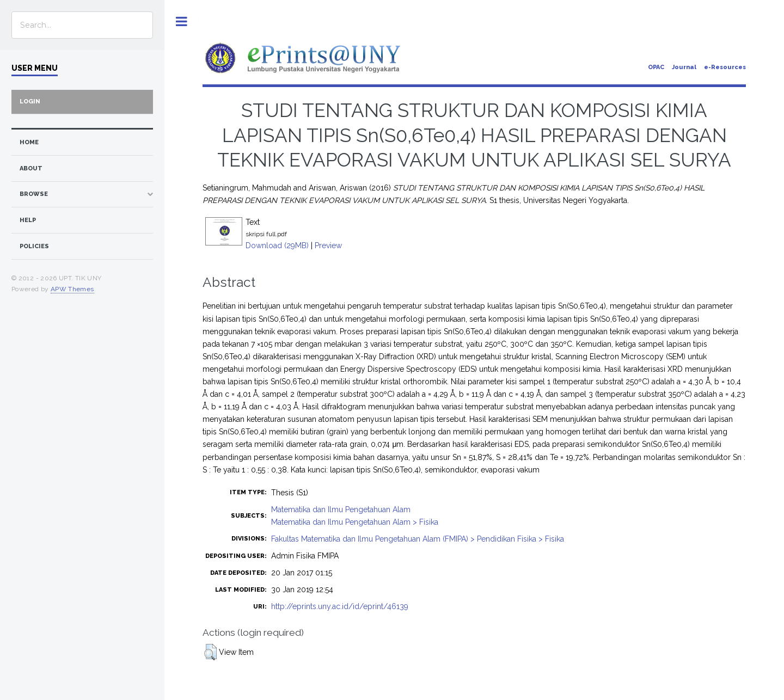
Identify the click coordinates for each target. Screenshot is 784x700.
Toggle (182, 22)
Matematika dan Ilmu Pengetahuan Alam (341, 509)
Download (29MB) (277, 245)
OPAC (656, 67)
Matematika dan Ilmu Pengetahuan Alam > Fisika (355, 522)
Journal (684, 67)
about (31, 168)
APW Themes (72, 289)
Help (28, 220)
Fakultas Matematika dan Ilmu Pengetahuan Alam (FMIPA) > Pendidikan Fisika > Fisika (418, 539)
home (29, 142)
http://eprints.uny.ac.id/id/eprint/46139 (340, 606)
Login (30, 102)
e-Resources (725, 67)
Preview (328, 245)
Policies (34, 246)
